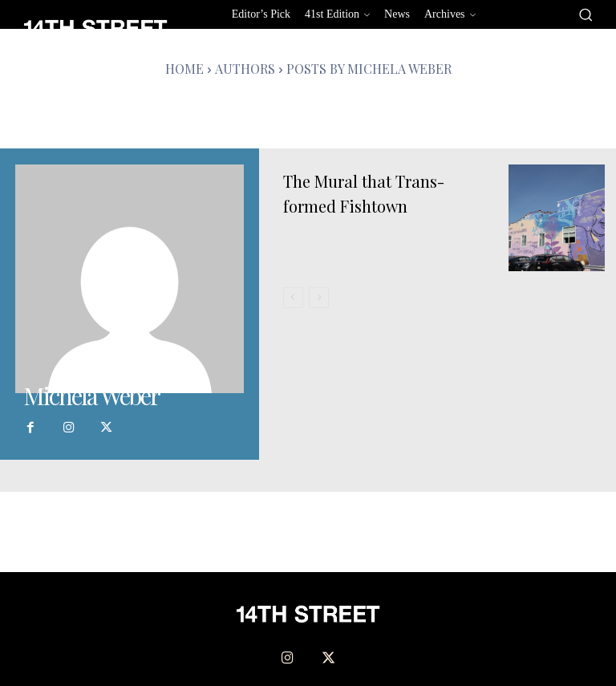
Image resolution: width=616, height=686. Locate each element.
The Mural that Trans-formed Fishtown (372, 193)
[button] (586, 14)
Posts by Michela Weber (369, 69)
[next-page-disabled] (319, 298)
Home (184, 69)
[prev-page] (293, 298)
